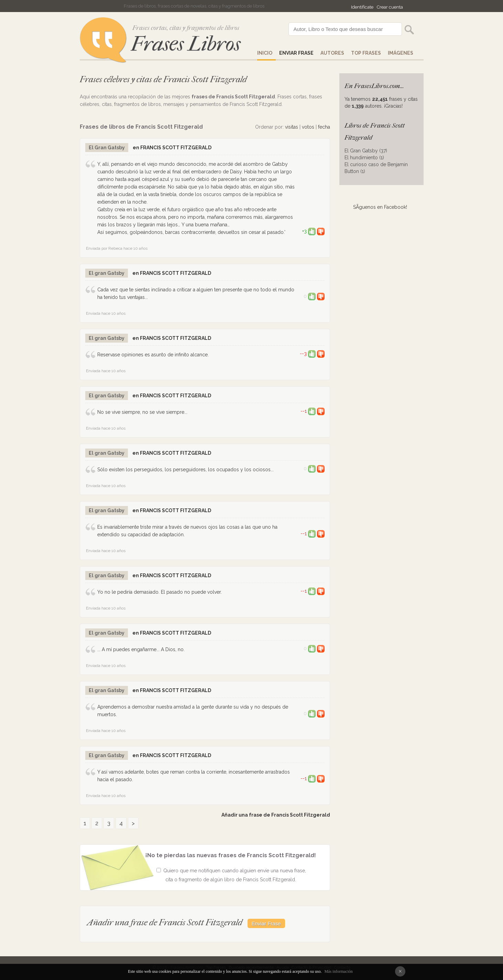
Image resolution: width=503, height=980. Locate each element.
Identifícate (362, 7)
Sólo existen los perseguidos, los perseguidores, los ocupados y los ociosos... (185, 470)
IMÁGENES (401, 53)
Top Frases (366, 53)
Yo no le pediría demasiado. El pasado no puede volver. (160, 592)
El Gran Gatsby (107, 148)
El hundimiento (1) (364, 158)
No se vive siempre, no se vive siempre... (142, 412)
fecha (324, 127)
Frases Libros (186, 44)
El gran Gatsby (107, 273)
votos (308, 127)
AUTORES (332, 53)
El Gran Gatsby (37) (366, 151)
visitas (292, 127)
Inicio (265, 53)
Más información (338, 971)
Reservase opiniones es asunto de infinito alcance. (153, 355)
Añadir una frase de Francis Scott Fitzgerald (276, 815)
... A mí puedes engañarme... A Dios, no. (141, 649)
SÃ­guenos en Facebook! (380, 207)
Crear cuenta (390, 7)
